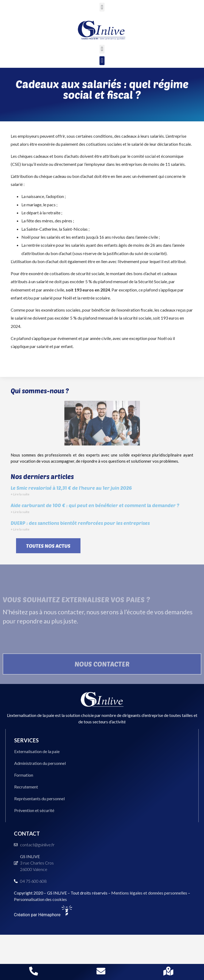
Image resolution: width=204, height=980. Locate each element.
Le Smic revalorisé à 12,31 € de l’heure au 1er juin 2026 (71, 488)
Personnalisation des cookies (40, 899)
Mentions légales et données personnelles (149, 893)
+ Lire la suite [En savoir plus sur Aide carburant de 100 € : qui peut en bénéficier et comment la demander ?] (20, 512)
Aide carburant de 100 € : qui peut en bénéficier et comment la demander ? (95, 505)
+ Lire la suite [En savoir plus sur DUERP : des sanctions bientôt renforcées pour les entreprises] (20, 529)
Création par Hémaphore (43, 915)
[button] (102, 7)
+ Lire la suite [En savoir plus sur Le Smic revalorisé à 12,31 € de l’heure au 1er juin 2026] (20, 494)
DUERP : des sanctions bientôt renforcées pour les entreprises (80, 523)
